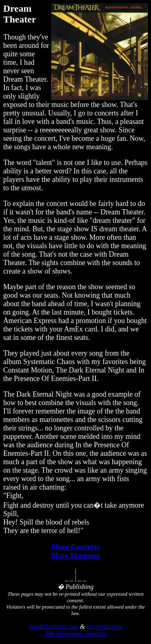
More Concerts (76, 547)
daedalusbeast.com (54, 627)
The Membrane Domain (75, 634)
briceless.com (104, 627)
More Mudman (76, 556)
